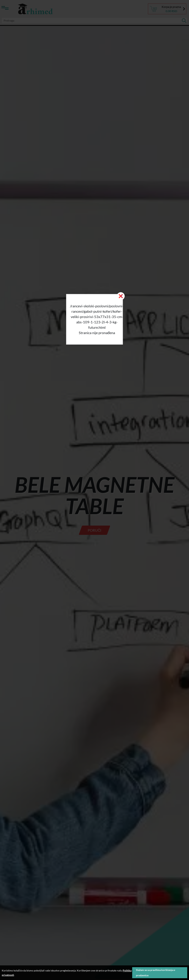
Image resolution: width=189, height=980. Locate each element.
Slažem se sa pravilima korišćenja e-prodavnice (156, 973)
